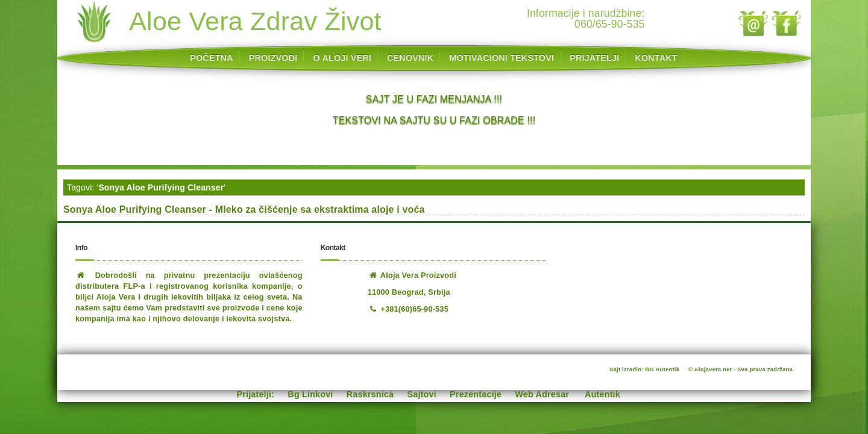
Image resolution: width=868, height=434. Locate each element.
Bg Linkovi (310, 394)
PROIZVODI (273, 58)
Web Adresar (542, 394)
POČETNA (211, 58)
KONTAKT (656, 58)
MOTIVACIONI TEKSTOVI (502, 58)
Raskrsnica (370, 394)
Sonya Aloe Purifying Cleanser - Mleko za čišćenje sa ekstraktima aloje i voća (244, 209)
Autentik (602, 394)
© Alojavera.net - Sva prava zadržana (741, 369)
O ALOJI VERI (342, 58)
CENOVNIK (410, 58)
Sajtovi (422, 394)
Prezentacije (476, 394)
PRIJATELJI (594, 58)
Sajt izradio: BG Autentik (644, 369)
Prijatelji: (256, 394)
